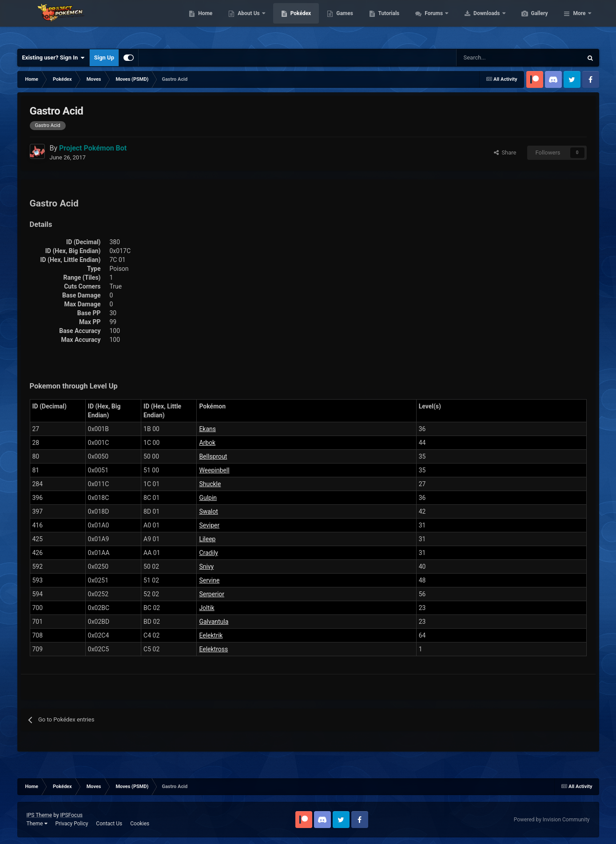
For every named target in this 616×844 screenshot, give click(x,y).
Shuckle (210, 484)
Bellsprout (213, 456)
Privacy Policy (72, 824)
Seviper (209, 525)
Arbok (207, 443)
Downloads (529, 22)
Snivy (206, 567)
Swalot (208, 511)
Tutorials (431, 22)
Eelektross (213, 649)
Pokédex (343, 22)
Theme (37, 824)
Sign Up (104, 57)
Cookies (140, 824)
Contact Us (109, 824)
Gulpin (208, 498)
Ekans (207, 429)
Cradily (209, 553)
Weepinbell (214, 470)
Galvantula (214, 622)
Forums (476, 22)
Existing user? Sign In (54, 58)
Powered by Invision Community (552, 820)
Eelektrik (211, 635)
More (579, 22)
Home (247, 22)
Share (505, 153)
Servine (209, 580)
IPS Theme (40, 815)
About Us (291, 22)
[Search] (488, 58)
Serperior (212, 594)
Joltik (207, 608)
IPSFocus (72, 815)
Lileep (207, 539)
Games (387, 22)
